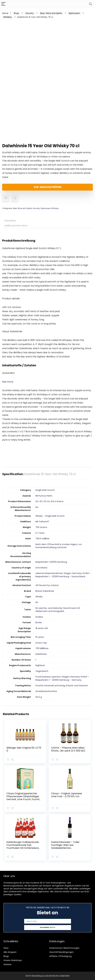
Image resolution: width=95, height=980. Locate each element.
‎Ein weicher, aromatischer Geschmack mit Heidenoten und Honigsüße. (58, 610)
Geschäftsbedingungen (61, 952)
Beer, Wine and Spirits (51, 13)
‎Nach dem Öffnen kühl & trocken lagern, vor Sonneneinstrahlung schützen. (59, 546)
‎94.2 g (39, 697)
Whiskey (8, 17)
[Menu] (4, 4)
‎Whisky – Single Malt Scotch (50, 516)
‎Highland (40, 665)
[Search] (90, 4)
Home (5, 13)
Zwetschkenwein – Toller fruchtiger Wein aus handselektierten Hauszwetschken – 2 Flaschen (68, 846)
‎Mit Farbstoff (42, 522)
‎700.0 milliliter (42, 539)
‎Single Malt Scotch (45, 490)
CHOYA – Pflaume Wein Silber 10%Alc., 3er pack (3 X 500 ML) (68, 749)
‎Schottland (41, 568)
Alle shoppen (10, 952)
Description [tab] (10, 221)
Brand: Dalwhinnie (45, 591)
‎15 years (40, 637)
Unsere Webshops (13, 960)
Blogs (6, 956)
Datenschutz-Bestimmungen (64, 948)
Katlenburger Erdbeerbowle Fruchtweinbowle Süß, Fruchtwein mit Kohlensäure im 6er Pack (23, 846)
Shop (16, 13)
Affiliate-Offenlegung (60, 956)
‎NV (37, 602)
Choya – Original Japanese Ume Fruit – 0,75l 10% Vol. (67, 795)
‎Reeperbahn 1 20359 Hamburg (51, 562)
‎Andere (39, 617)
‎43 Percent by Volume (47, 585)
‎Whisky (39, 597)
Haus (6, 948)
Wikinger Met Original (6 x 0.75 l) (24, 749)
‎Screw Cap (41, 643)
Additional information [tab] (16, 226)
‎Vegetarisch (42, 671)
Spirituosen (74, 13)
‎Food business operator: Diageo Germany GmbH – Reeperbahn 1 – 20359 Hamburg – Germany (62, 678)
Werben (8, 964)
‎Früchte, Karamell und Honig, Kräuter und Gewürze (62, 686)
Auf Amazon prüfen (48, 187)
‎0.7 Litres (40, 533)
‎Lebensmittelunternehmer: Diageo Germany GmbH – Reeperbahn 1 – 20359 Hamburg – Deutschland (63, 575)
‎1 (36, 660)
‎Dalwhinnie (41, 654)
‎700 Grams (41, 527)
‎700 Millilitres (42, 648)
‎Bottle (39, 622)
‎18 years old (42, 628)
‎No (37, 507)
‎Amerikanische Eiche (46, 691)
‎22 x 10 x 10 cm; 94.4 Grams (49, 501)
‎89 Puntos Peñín (44, 496)
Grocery (30, 13)
